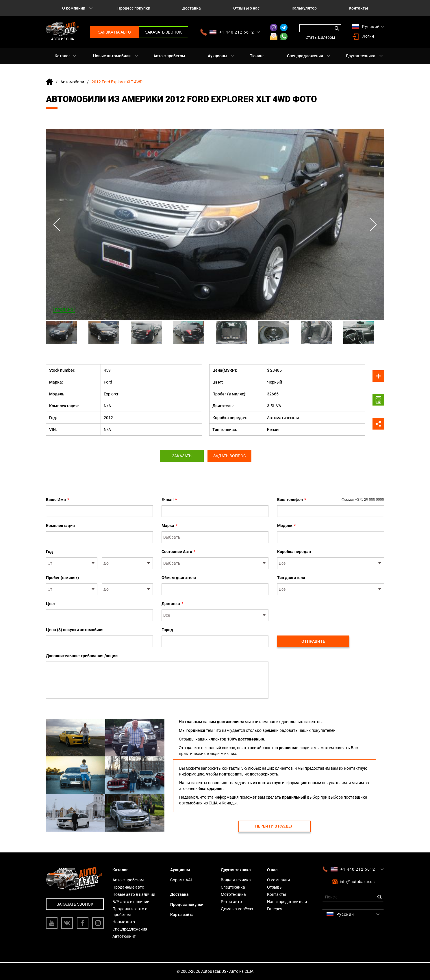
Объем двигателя (179, 578)
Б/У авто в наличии (131, 902)
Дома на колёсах (237, 909)
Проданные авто (128, 887)
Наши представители (287, 902)
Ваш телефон (331, 500)
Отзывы (275, 887)
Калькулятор (304, 8)
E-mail (169, 500)
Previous (58, 225)
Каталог (62, 56)
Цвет (51, 604)
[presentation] (321, 612)
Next (372, 225)
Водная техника (236, 880)
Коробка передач (294, 552)
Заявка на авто (114, 32)
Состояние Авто (178, 552)
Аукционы (217, 56)
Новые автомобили (112, 56)
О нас (272, 870)
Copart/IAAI (181, 880)
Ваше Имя (58, 500)
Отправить (313, 641)
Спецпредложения (305, 56)
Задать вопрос (232, 456)
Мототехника (233, 894)
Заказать (180, 456)
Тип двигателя (291, 578)
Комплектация (60, 526)
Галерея (275, 909)
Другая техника (361, 56)
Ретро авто (231, 902)
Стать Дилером (320, 37)
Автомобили (72, 82)
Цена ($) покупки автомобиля (75, 630)
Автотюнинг (124, 936)
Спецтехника (233, 887)
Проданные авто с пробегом (130, 912)
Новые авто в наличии (134, 894)
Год (49, 552)
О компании (74, 8)
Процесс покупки (134, 8)
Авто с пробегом (169, 56)
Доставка (192, 8)
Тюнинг (257, 56)
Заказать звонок (163, 32)
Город (167, 630)
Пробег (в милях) (62, 578)
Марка (169, 526)
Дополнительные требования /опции (82, 656)
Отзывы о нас (246, 8)
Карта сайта (182, 915)
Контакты (358, 8)
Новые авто (124, 922)
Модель (286, 526)
